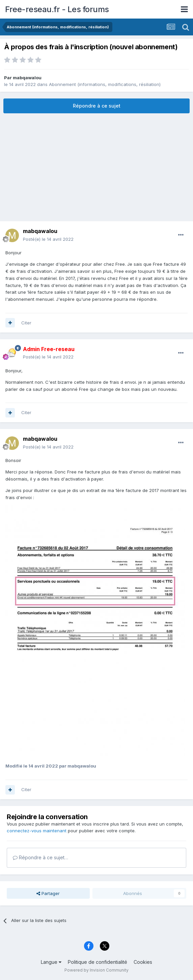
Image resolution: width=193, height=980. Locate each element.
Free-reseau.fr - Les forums (57, 9)
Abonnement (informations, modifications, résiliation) (105, 84)
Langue (51, 962)
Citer (26, 323)
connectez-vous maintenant (37, 831)
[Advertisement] (96, 167)
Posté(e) (48, 239)
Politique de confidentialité (98, 962)
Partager (48, 893)
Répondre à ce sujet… (40, 857)
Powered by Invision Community (96, 970)
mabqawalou (27, 78)
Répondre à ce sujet (97, 106)
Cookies (143, 962)
